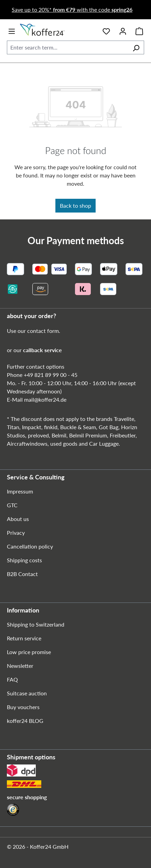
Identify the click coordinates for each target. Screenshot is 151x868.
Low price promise (29, 652)
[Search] (136, 47)
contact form (43, 331)
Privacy (16, 533)
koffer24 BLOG (25, 721)
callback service (42, 350)
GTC (12, 505)
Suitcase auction (27, 693)
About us (18, 519)
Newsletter (20, 666)
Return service (24, 638)
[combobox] (68, 47)
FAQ (12, 679)
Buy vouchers (23, 707)
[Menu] (12, 30)
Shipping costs (24, 560)
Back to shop (75, 205)
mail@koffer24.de (45, 399)
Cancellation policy (30, 546)
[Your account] (123, 30)
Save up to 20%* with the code (72, 9)
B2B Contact (22, 574)
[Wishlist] (106, 30)
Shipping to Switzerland (36, 624)
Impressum (20, 491)
